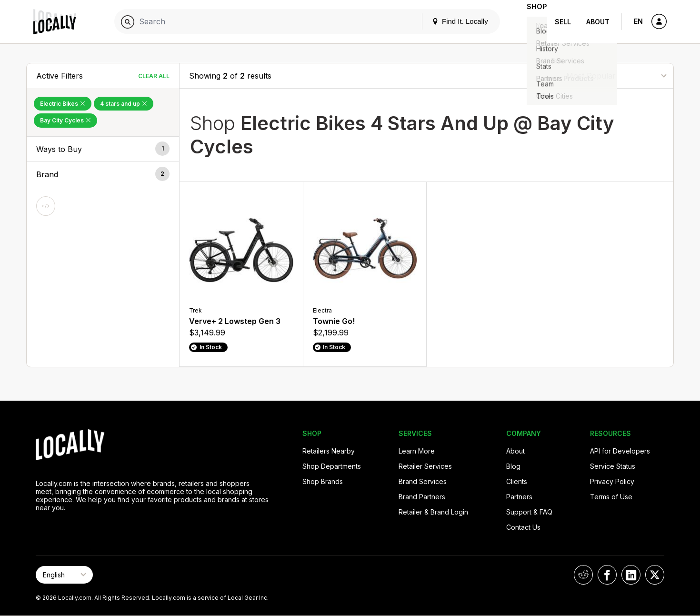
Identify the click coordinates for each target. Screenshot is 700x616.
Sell (563, 22)
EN (638, 21)
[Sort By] (616, 76)
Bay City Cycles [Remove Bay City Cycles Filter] (65, 120)
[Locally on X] (655, 575)
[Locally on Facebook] (607, 575)
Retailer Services (425, 466)
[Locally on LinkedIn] (631, 575)
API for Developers (620, 451)
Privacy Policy (612, 481)
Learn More (417, 451)
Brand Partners (422, 497)
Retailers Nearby (329, 451)
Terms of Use (611, 497)
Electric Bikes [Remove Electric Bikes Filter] (63, 104)
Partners (519, 497)
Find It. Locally (446, 21)
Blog (513, 466)
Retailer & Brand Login (433, 512)
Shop (530, 22)
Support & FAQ (529, 512)
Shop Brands (323, 481)
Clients (517, 481)
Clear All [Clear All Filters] (154, 76)
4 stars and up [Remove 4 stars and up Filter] (124, 104)
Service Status (613, 466)
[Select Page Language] (64, 575)
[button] (103, 149)
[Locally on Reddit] (583, 575)
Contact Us (523, 527)
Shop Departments (332, 466)
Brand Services (423, 481)
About (598, 22)
